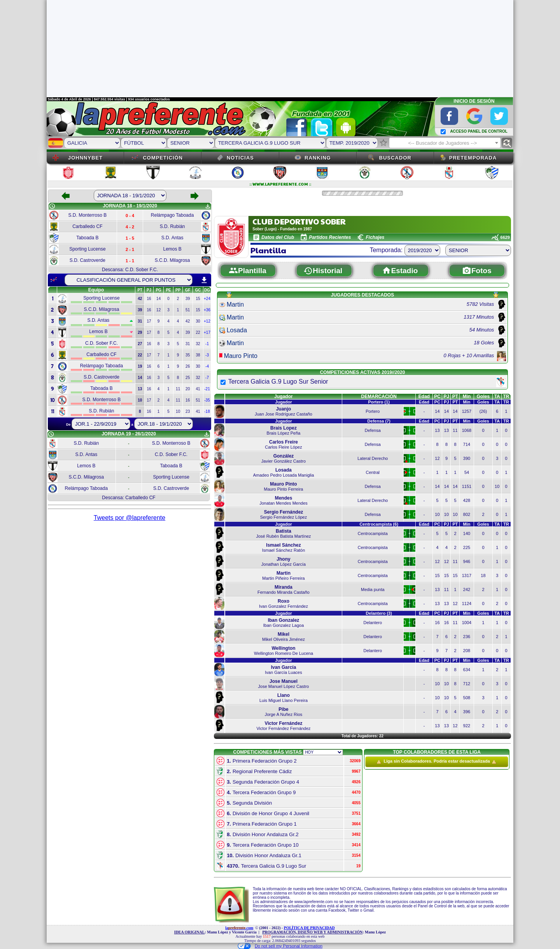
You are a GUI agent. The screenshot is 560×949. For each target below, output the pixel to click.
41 (198, 389)
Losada (237, 330)
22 (198, 332)
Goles (483, 396)
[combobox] (445, 143)
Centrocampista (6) (379, 524)
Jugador (283, 396)
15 (198, 299)
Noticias (240, 158)
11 (178, 389)
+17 (207, 332)
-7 (207, 378)
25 (188, 378)
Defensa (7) (379, 421)
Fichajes (375, 237)
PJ (447, 396)
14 (158, 299)
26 (188, 366)
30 (198, 321)
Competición (163, 158)
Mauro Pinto (241, 356)
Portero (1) (379, 402)
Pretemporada (473, 158)
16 (149, 299)
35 (188, 355)
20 (188, 389)
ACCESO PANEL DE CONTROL (479, 131)
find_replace (507, 143)
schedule (52, 206)
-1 (207, 344)
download (204, 280)
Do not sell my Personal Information (280, 946)
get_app (208, 206)
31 (188, 344)
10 (178, 411)
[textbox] (445, 143)
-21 (207, 389)
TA (497, 396)
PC (437, 396)
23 (188, 411)
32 (198, 344)
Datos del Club (278, 237)
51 (188, 310)
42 (188, 321)
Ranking (318, 158)
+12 (207, 321)
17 (149, 321)
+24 (207, 299)
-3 (207, 355)
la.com (239, 928)
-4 (207, 366)
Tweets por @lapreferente (129, 518)
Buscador (395, 158)
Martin (235, 304)
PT (455, 396)
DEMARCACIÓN (379, 396)
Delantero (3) (379, 613)
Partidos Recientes (330, 237)
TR (506, 396)
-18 (207, 411)
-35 (207, 400)
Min (467, 396)
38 (198, 355)
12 (158, 310)
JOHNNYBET (85, 158)
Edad (424, 396)
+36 (207, 310)
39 (188, 299)
